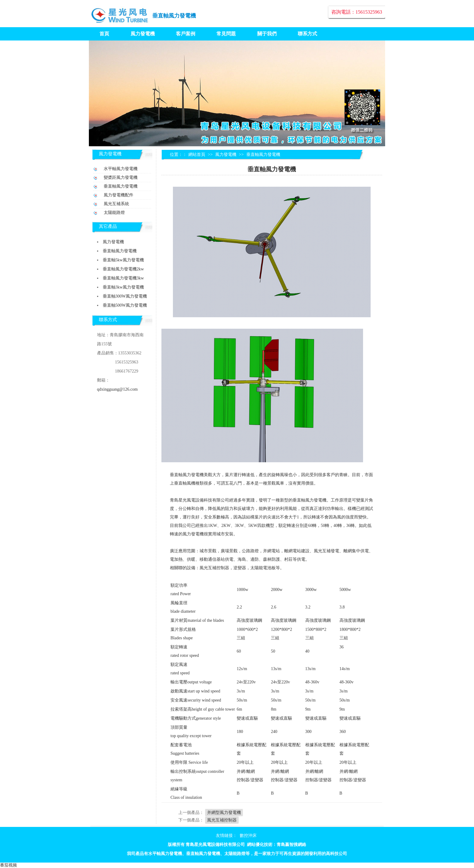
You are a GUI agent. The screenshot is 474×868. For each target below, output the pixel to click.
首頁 (104, 34)
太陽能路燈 (114, 213)
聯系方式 (307, 34)
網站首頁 (197, 155)
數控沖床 (248, 836)
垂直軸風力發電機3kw (123, 278)
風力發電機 (143, 34)
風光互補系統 (116, 204)
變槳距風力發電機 (121, 177)
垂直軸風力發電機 (174, 16)
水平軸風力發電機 (121, 169)
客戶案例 (186, 34)
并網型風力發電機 (224, 813)
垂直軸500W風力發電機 (125, 305)
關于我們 (267, 34)
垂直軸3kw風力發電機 (123, 287)
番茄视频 (8, 865)
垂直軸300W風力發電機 (125, 296)
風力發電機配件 (118, 195)
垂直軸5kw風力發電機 (123, 260)
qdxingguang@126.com (117, 389)
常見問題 (226, 34)
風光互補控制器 (222, 820)
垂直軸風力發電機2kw (123, 269)
